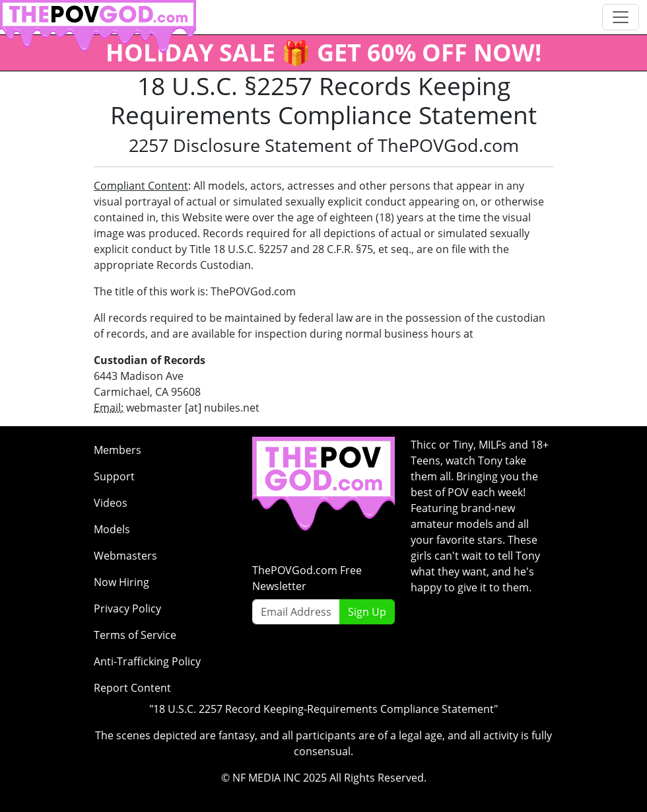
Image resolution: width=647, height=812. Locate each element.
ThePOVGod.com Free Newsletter (307, 578)
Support (114, 476)
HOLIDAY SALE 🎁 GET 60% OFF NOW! (323, 53)
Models (112, 529)
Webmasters (125, 556)
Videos (111, 503)
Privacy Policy (127, 609)
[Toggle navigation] (621, 17)
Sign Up (367, 612)
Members (118, 450)
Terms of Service (135, 635)
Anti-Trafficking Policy (147, 661)
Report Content (132, 688)
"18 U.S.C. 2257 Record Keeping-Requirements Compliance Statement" (323, 709)
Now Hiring (121, 582)
